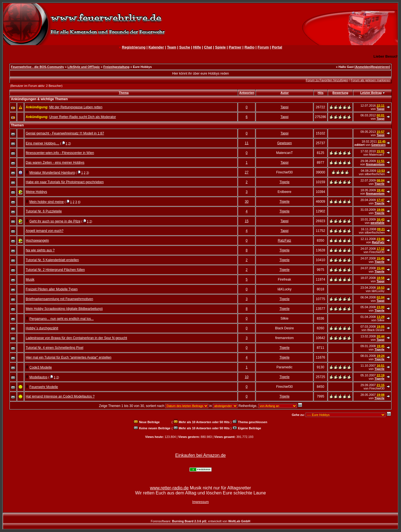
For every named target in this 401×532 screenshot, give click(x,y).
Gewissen (284, 143)
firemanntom (375, 164)
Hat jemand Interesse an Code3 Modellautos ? (60, 396)
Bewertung (340, 93)
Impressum (200, 502)
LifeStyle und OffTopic (84, 67)
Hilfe (197, 47)
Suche (185, 47)
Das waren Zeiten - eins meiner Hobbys (55, 163)
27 (247, 172)
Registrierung (134, 47)
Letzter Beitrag (371, 93)
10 (247, 377)
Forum (263, 47)
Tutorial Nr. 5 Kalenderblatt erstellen (52, 260)
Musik (30, 280)
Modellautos (39, 377)
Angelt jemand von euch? (44, 231)
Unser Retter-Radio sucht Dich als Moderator (83, 117)
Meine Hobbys (36, 192)
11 (247, 143)
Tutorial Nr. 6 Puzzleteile (44, 211)
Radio (250, 47)
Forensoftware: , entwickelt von (200, 521)
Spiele (220, 47)
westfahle (378, 223)
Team (172, 47)
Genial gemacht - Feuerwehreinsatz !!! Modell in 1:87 (65, 133)
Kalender (156, 47)
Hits (321, 93)
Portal (277, 47)
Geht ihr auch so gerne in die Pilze (55, 221)
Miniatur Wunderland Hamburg (52, 173)
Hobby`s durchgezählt (42, 328)
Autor (284, 93)
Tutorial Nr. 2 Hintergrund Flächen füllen (55, 270)
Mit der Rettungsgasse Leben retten (76, 107)
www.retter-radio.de (169, 488)
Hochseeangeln (37, 241)
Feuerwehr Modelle (44, 387)
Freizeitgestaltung (116, 67)
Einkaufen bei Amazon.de (200, 455)
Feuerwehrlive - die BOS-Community (37, 67)
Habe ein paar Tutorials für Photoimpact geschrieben (65, 182)
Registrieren (380, 67)
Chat (208, 47)
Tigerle (284, 182)
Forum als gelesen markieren (370, 80)
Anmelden (363, 67)
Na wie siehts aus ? (40, 250)
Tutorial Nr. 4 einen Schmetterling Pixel (54, 348)
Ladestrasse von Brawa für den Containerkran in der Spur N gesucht (76, 338)
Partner (235, 47)
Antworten (247, 93)
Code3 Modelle (41, 367)
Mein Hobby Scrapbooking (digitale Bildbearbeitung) (64, 309)
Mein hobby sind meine (47, 202)
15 (247, 221)
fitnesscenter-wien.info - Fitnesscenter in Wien (60, 153)
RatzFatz (285, 241)
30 (247, 202)
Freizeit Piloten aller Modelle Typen (52, 289)
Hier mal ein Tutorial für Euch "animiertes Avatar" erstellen (69, 357)
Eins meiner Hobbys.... (42, 143)
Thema (124, 93)
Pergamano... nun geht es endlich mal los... (62, 319)
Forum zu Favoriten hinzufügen (327, 80)
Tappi (284, 107)
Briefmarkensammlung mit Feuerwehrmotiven (59, 299)
